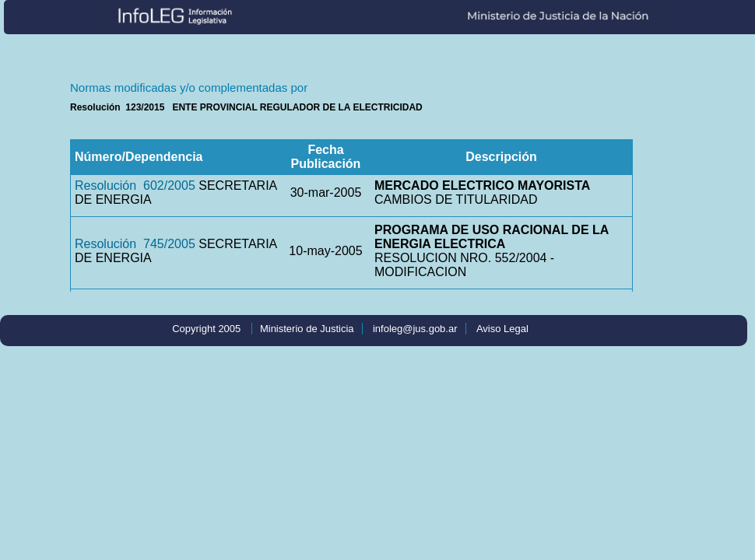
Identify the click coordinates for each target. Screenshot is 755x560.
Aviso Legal (502, 329)
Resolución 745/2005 (135, 244)
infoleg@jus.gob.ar (415, 329)
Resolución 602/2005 (135, 185)
